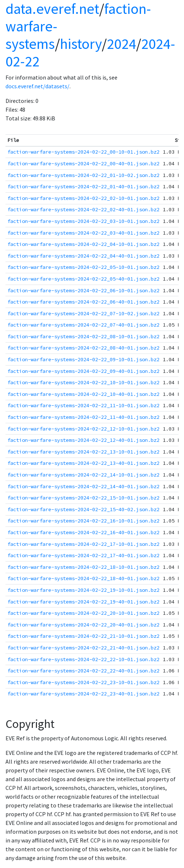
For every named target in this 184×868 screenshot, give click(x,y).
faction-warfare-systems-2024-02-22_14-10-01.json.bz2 (83, 475)
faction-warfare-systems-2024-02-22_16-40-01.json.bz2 (83, 532)
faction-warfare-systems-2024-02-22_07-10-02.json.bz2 (83, 313)
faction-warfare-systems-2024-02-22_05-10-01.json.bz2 (83, 267)
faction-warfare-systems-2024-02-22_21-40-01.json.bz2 (83, 648)
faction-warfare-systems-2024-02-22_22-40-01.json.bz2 (83, 671)
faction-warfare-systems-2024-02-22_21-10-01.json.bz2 (83, 636)
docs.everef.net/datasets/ (37, 86)
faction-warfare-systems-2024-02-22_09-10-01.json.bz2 (83, 359)
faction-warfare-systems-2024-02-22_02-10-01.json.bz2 (83, 198)
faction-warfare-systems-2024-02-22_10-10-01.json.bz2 (83, 382)
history (81, 44)
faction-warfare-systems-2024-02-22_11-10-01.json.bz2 (83, 405)
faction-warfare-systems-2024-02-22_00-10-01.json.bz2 (83, 152)
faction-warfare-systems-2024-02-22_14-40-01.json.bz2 (83, 486)
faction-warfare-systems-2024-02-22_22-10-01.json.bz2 (83, 659)
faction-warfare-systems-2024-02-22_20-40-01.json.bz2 (83, 625)
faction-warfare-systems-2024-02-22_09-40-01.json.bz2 (83, 371)
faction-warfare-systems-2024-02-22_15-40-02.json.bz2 (83, 509)
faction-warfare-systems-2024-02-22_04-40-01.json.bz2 (83, 256)
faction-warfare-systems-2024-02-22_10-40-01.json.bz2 (83, 394)
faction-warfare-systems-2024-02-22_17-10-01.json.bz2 (83, 544)
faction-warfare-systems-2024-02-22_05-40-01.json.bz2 (83, 279)
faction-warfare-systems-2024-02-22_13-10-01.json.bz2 (83, 452)
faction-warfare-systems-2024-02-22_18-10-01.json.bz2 (83, 567)
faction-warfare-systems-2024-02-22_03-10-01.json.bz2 (83, 221)
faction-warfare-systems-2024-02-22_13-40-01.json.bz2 (83, 463)
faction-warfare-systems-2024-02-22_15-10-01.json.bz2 (83, 498)
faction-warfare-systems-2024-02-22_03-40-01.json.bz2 (83, 233)
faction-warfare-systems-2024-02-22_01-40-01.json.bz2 (83, 186)
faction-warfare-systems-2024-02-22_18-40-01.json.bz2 (83, 578)
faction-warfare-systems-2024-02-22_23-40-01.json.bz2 (83, 694)
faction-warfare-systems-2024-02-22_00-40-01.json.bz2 (83, 163)
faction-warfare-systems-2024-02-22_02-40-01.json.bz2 (83, 209)
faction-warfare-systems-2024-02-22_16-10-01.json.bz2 (83, 521)
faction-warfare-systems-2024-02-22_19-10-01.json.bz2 (83, 590)
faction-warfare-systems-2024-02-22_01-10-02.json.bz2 (83, 175)
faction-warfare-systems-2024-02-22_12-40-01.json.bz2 (83, 440)
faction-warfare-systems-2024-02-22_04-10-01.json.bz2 (83, 244)
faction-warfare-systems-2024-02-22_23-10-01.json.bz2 (83, 682)
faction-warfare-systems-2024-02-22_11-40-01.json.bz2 (83, 417)
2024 (121, 44)
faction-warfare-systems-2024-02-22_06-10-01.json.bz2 (83, 290)
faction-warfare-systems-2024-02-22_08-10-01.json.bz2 (83, 336)
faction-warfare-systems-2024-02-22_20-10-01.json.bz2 (83, 613)
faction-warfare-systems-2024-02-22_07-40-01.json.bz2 (83, 325)
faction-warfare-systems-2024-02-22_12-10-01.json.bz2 (83, 429)
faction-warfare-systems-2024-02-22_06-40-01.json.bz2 (83, 302)
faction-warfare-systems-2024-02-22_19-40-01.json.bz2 (83, 602)
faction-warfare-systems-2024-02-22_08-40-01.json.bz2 (83, 348)
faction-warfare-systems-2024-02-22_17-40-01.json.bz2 (83, 555)
